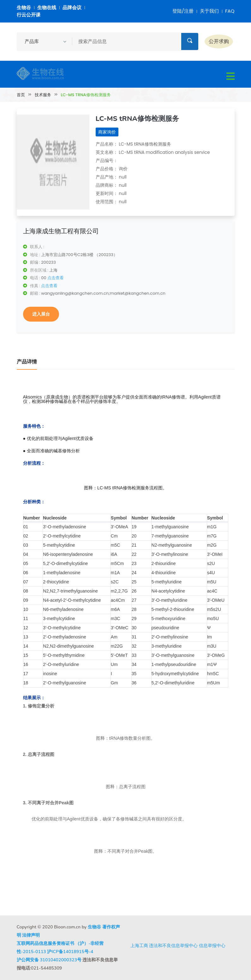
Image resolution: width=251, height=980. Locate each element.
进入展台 (41, 314)
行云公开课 (29, 15)
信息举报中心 (212, 945)
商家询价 (107, 132)
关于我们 (209, 11)
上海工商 (139, 945)
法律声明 (31, 935)
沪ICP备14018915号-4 (70, 952)
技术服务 (43, 95)
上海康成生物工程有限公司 (61, 231)
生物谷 (24, 7)
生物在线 (47, 7)
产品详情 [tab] (27, 362)
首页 (21, 95)
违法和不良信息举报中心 (173, 945)
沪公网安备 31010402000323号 (49, 960)
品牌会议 (72, 7)
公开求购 (219, 41)
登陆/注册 (183, 11)
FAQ (230, 11)
